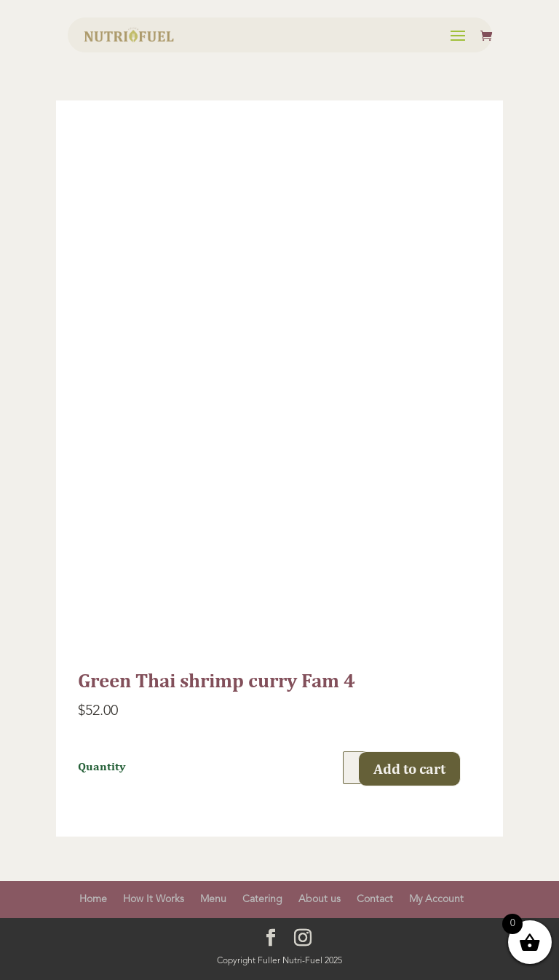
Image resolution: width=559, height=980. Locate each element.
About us (320, 899)
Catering (262, 899)
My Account (436, 899)
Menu (213, 899)
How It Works (154, 899)
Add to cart (409, 768)
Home (93, 899)
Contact (375, 899)
